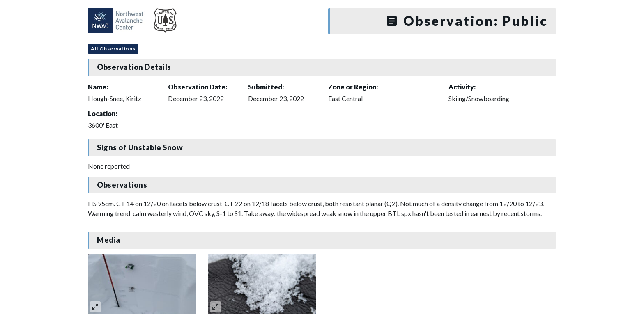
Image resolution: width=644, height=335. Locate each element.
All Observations (113, 49)
